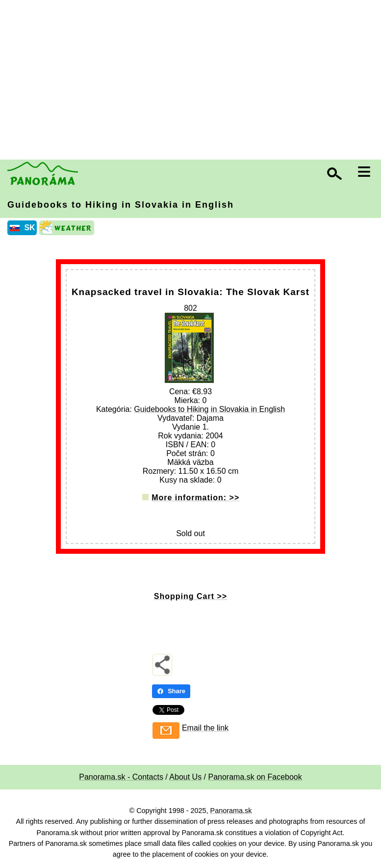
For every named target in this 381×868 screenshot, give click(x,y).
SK (29, 228)
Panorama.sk (231, 811)
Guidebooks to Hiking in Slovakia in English (121, 205)
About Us (185, 777)
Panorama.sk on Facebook (255, 777)
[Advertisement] (193, 81)
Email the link (205, 728)
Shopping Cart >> (190, 596)
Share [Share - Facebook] (171, 691)
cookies (225, 843)
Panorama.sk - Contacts (121, 777)
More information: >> (195, 498)
